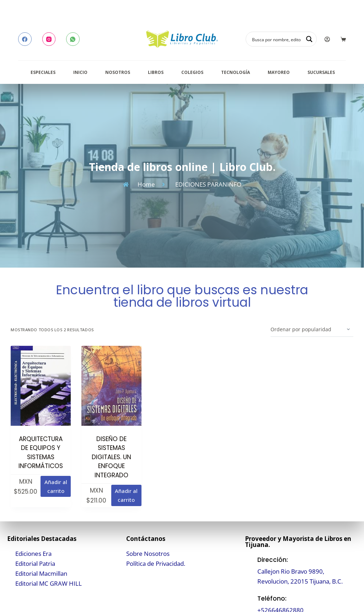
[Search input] (277, 39)
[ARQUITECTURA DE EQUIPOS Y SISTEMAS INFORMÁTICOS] (41, 386)
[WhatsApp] (73, 39)
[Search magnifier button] (309, 39)
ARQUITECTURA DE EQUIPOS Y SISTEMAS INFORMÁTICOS (41, 453)
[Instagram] (49, 39)
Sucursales (321, 72)
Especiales (43, 72)
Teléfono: (272, 598)
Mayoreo (279, 72)
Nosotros (118, 72)
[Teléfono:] (249, 604)
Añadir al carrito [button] (56, 486)
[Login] (327, 39)
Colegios (192, 72)
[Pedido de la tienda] (312, 330)
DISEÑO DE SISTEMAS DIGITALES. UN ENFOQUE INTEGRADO (111, 457)
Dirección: (273, 560)
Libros (156, 72)
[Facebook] (25, 39)
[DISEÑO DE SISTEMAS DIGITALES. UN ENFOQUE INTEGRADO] (111, 386)
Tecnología (235, 72)
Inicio (80, 72)
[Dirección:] (249, 571)
